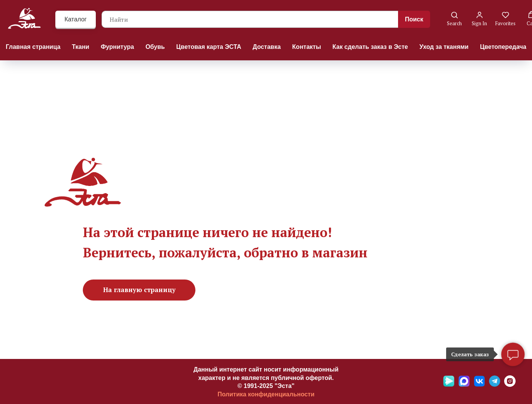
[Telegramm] (495, 385)
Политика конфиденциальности (266, 394)
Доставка (267, 47)
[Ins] (510, 385)
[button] (454, 19)
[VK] (479, 385)
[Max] (464, 385)
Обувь (155, 47)
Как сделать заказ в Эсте (370, 47)
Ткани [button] (81, 47)
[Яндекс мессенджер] (449, 385)
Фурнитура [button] (117, 47)
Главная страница (33, 47)
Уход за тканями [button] (444, 47)
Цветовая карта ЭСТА (209, 47)
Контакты (307, 47)
